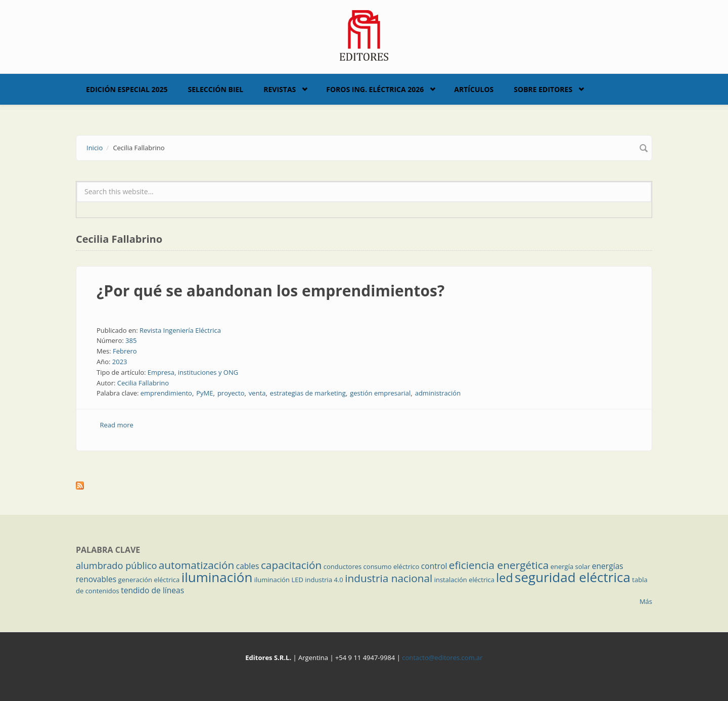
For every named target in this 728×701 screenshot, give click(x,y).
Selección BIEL (216, 89)
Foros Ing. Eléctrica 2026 (375, 89)
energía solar (571, 566)
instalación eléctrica (464, 580)
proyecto (231, 393)
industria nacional (389, 578)
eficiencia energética (499, 565)
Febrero (125, 351)
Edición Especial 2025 (127, 89)
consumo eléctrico (392, 566)
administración (438, 393)
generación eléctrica (149, 580)
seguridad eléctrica (573, 577)
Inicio (95, 148)
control (434, 566)
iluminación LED (279, 580)
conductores (343, 566)
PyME (204, 393)
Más (646, 601)
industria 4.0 (324, 580)
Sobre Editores (543, 89)
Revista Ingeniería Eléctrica (180, 330)
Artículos (474, 89)
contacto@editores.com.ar (442, 658)
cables (248, 566)
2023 (120, 362)
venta (257, 393)
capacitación (291, 565)
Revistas (280, 89)
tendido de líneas (152, 590)
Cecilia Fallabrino (143, 383)
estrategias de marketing (308, 393)
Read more (117, 425)
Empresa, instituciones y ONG (193, 372)
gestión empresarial (380, 393)
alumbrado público (116, 565)
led (504, 578)
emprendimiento (166, 393)
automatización (197, 565)
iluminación (217, 577)
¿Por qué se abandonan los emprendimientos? (270, 291)
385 (131, 340)
